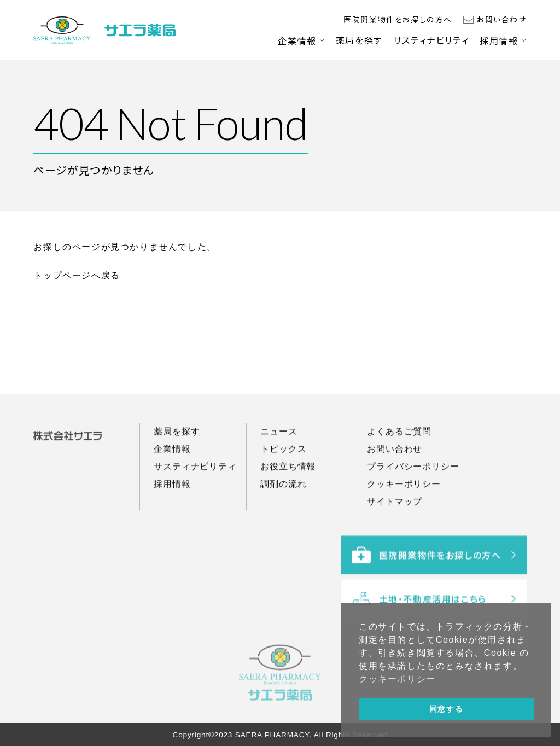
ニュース (279, 454)
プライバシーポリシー (413, 489)
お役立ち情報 (288, 489)
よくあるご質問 (399, 454)
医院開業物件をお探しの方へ (398, 19)
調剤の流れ (283, 507)
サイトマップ (395, 524)
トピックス (283, 472)
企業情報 (297, 40)
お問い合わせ (502, 19)
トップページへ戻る (77, 275)
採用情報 (499, 40)
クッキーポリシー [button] (397, 679)
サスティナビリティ (431, 40)
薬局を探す (359, 40)
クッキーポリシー (404, 507)
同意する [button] (446, 709)
